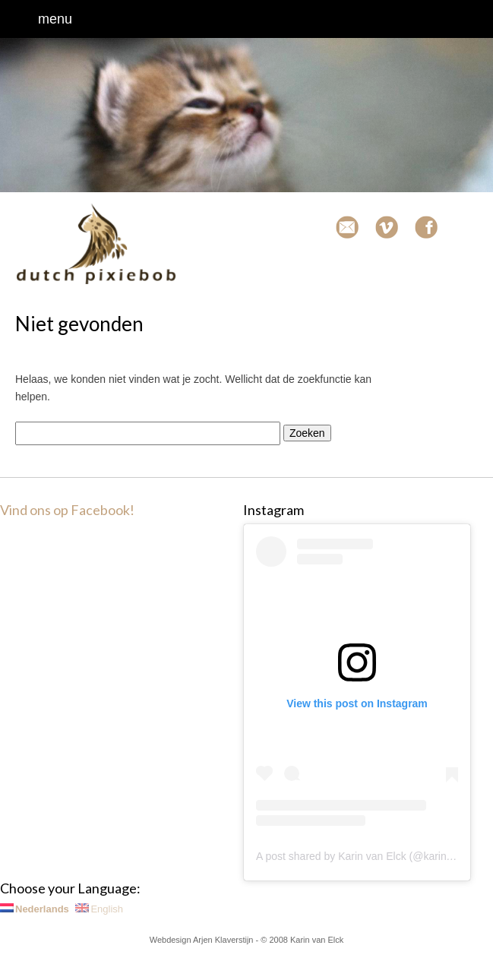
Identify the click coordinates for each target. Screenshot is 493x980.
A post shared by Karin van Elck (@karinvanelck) (371, 856)
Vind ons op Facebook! (67, 510)
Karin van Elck (317, 940)
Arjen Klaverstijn (223, 940)
